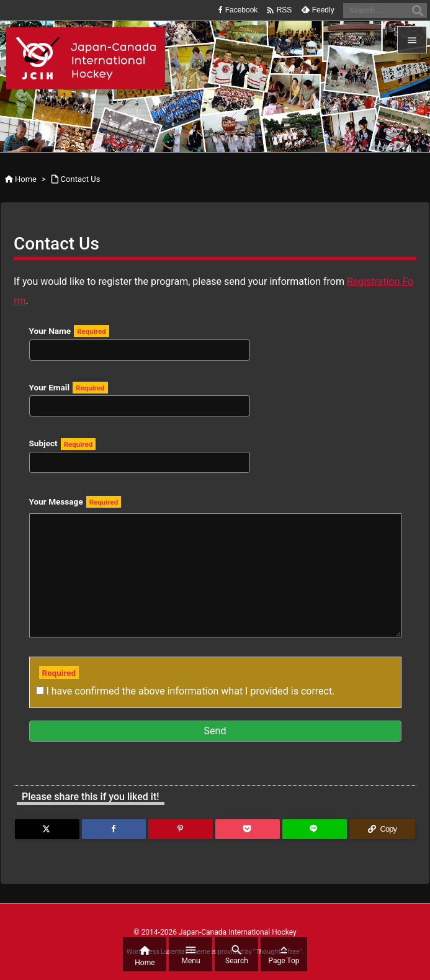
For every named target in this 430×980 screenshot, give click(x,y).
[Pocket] (248, 829)
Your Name (140, 340)
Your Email (140, 397)
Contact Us (81, 179)
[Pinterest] (181, 829)
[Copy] (382, 829)
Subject (140, 453)
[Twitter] (47, 829)
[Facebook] (114, 829)
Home (26, 179)
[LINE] (315, 829)
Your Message (75, 502)
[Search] (418, 11)
